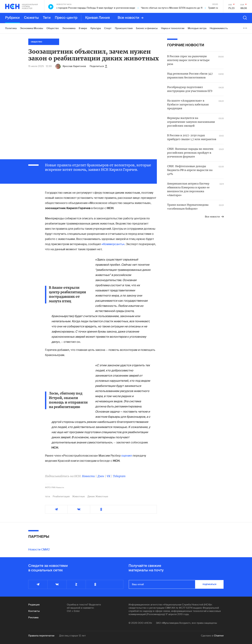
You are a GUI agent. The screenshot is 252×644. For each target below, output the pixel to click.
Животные (79, 496)
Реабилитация (61, 496)
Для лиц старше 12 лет (72, 636)
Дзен (101, 476)
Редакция (34, 605)
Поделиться (98, 66)
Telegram (119, 476)
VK (109, 476)
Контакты (34, 611)
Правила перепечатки (41, 636)
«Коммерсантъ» (113, 244)
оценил (127, 456)
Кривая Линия (97, 18)
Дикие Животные (98, 496)
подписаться (209, 584)
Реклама (33, 617)
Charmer (219, 636)
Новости (88, 476)
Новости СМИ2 (39, 549)
